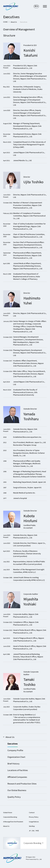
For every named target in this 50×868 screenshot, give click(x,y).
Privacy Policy (34, 817)
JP (30, 831)
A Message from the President (13, 822)
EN (33, 831)
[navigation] (45, 6)
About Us (14, 22)
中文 (37, 831)
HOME (5, 22)
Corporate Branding (10, 817)
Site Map (32, 826)
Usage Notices (34, 822)
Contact (32, 812)
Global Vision (8, 812)
